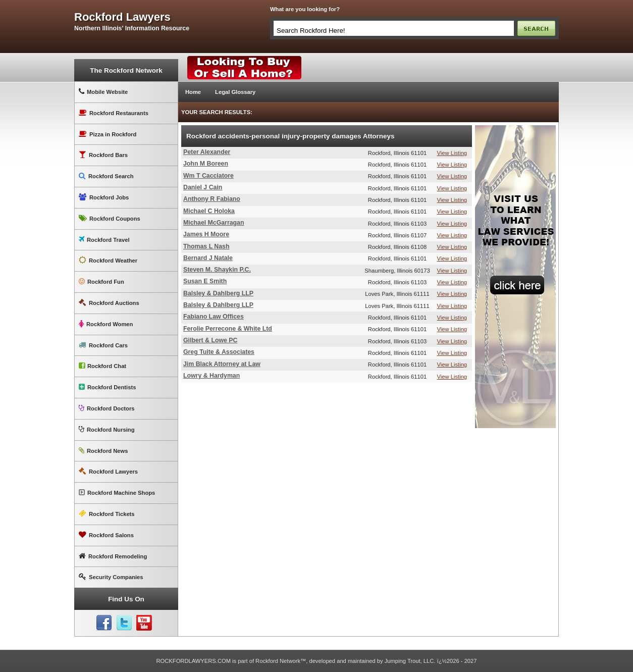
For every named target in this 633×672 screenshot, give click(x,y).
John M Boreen (206, 164)
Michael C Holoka (209, 211)
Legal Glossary (235, 92)
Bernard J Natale (208, 258)
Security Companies (111, 577)
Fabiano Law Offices (214, 317)
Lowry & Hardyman (212, 376)
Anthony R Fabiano (212, 199)
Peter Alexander (207, 152)
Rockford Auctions (109, 303)
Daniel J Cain (203, 187)
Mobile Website (103, 92)
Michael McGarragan (214, 223)
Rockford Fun (101, 281)
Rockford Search (106, 176)
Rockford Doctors (107, 408)
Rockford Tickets (107, 514)
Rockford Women (106, 324)
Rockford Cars (103, 345)
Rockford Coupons (110, 218)
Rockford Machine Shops (117, 493)
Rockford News (103, 451)
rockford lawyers (122, 17)
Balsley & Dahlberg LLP (218, 293)
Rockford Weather (108, 260)
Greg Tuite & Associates (219, 352)
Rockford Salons (106, 535)
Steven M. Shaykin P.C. (217, 270)
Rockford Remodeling (113, 556)
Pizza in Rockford (108, 134)
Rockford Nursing (107, 429)
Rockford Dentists (107, 387)
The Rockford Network (126, 70)
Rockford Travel (104, 240)
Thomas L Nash (206, 246)
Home (193, 92)
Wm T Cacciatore (208, 176)
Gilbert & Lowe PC (210, 340)
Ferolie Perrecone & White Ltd (228, 329)
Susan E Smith (205, 281)
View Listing (452, 153)
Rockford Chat (102, 366)
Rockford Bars (103, 155)
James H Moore (206, 234)
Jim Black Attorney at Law (222, 364)
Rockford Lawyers (108, 471)
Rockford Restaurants (114, 113)
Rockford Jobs (104, 197)
